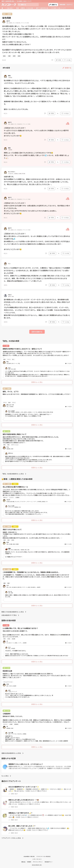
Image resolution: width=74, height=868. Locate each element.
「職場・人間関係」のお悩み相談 (24, 8)
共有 (59, 60)
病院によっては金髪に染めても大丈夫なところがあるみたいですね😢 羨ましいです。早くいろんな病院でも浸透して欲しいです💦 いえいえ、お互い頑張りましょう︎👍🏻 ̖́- (37, 155)
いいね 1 (65, 113)
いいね (67, 60)
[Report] (52, 60)
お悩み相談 (10, 8)
